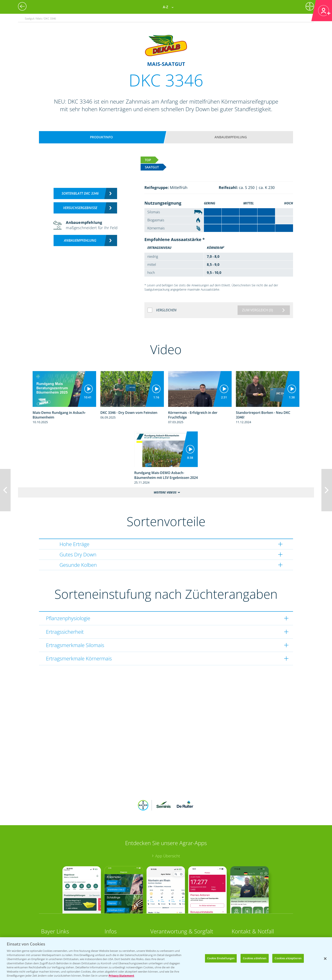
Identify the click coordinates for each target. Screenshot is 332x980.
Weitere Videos (165, 492)
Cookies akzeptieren (288, 958)
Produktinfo (101, 137)
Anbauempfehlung (231, 137)
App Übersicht (168, 856)
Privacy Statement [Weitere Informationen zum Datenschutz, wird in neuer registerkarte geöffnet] (121, 976)
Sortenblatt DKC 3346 (80, 193)
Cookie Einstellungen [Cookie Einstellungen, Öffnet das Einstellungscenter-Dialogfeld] (221, 958)
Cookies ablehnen (255, 958)
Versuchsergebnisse (80, 208)
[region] (166, 959)
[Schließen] (325, 959)
